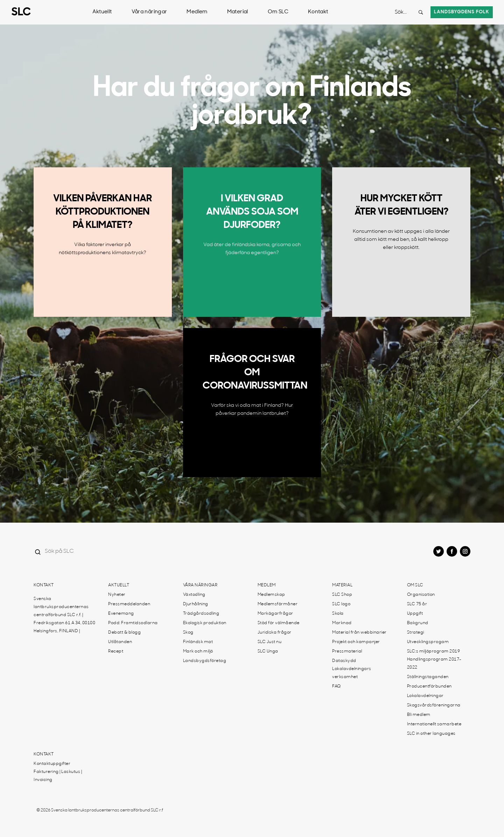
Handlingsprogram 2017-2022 (434, 664)
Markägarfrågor (275, 614)
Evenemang (121, 614)
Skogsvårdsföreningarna (434, 705)
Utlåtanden (120, 642)
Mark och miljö (198, 651)
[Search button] (421, 12)
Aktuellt (102, 12)
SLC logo (341, 604)
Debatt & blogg (124, 633)
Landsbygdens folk (462, 12)
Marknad (342, 623)
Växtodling (194, 595)
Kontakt (318, 12)
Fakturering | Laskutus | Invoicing (58, 776)
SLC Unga (268, 651)
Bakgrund (418, 623)
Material (238, 12)
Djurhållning (196, 604)
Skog (188, 633)
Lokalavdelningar (425, 696)
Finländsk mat (198, 642)
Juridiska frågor (275, 633)
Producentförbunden (429, 686)
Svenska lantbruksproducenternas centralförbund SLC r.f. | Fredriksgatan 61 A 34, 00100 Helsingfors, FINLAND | (64, 615)
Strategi (416, 633)
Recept (116, 651)
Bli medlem (419, 715)
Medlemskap (271, 595)
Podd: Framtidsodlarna (133, 623)
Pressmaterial (347, 651)
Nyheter (117, 595)
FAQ (337, 686)
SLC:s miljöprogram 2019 (434, 651)
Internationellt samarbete (434, 724)
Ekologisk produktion (205, 623)
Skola (338, 614)
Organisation (421, 595)
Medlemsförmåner (278, 604)
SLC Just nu (270, 642)
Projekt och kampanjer (356, 642)
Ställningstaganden (428, 677)
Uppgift (415, 614)
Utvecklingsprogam (428, 642)
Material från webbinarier (359, 633)
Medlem (197, 12)
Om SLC (278, 12)
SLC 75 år (417, 604)
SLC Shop (342, 595)
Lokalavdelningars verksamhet (352, 673)
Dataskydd (344, 661)
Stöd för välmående (279, 623)
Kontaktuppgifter (52, 764)
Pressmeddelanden (129, 604)
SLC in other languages (431, 734)
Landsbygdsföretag (205, 661)
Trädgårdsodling (201, 614)
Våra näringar (149, 12)
